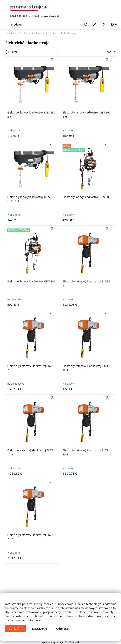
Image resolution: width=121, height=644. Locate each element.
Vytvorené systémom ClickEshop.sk (60, 642)
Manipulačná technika (18, 33)
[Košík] (114, 24)
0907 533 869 (19, 16)
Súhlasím (15, 629)
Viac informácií (31, 620)
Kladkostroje (42, 33)
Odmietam (63, 629)
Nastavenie (39, 629)
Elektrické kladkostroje (65, 33)
